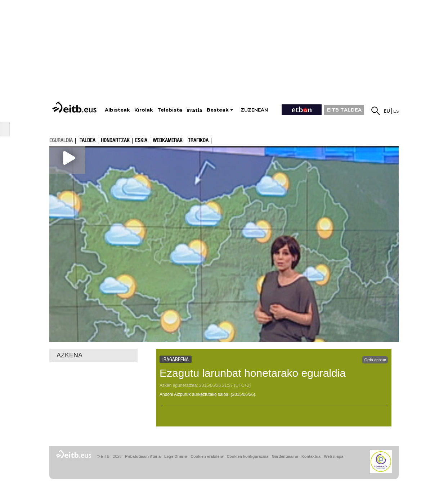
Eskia (141, 141)
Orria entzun (375, 360)
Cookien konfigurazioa (247, 456)
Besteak (218, 110)
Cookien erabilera (207, 456)
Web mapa (333, 456)
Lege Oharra (176, 456)
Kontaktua (311, 456)
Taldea (87, 141)
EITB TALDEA (344, 110)
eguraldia (61, 140)
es (396, 111)
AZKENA (70, 355)
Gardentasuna (285, 456)
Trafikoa (198, 141)
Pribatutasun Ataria (143, 456)
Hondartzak (115, 141)
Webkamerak (168, 141)
